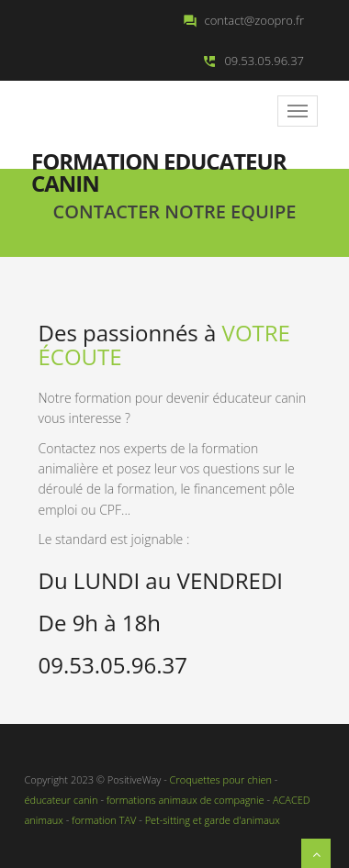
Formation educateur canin (159, 160)
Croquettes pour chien (221, 779)
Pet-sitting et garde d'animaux (213, 820)
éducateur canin (62, 800)
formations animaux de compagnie (184, 800)
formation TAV (104, 820)
